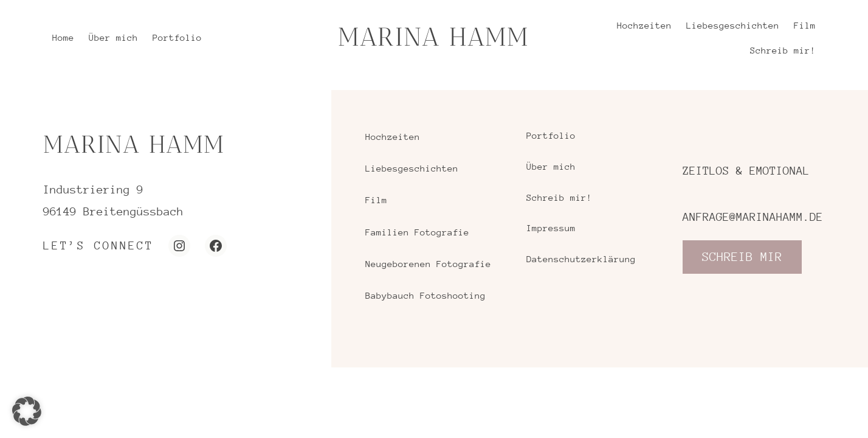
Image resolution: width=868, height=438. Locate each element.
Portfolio (551, 135)
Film (376, 200)
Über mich (551, 166)
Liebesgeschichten (412, 168)
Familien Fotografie (417, 232)
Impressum (551, 228)
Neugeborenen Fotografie (428, 264)
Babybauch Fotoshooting (425, 295)
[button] (27, 411)
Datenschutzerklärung (581, 259)
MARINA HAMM (434, 37)
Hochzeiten (393, 137)
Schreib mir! (559, 197)
